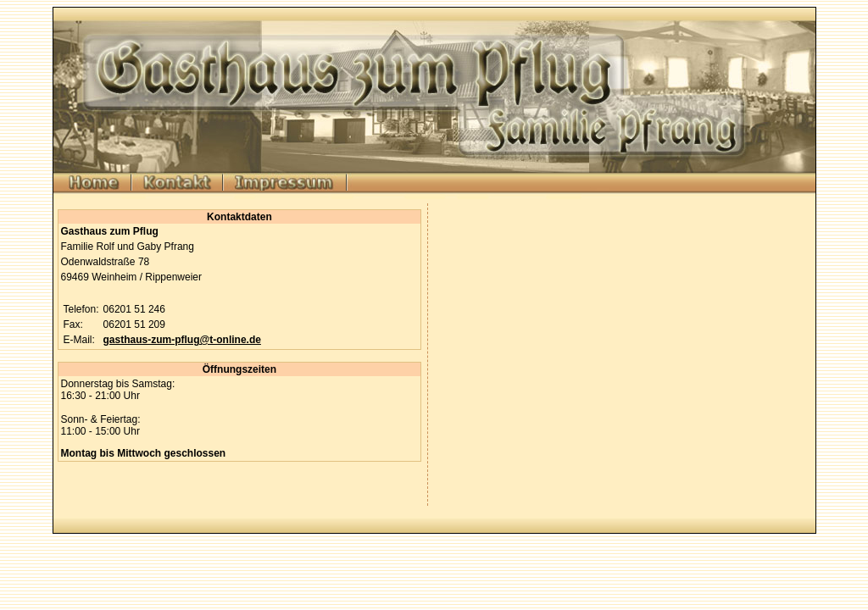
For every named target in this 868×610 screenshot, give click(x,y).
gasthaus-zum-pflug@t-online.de (182, 340)
